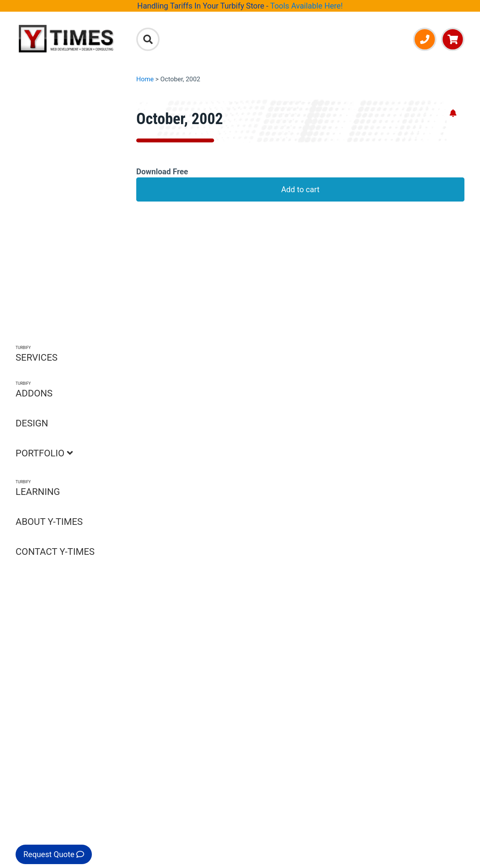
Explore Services (327, 519)
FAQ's (154, 246)
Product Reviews (173, 261)
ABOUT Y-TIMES (49, 522)
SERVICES (37, 354)
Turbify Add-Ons (419, 519)
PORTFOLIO (44, 453)
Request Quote (54, 854)
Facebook (424, 669)
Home (145, 79)
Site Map (167, 698)
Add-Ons (315, 640)
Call (414, 640)
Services (315, 625)
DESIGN (32, 423)
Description (164, 231)
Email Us (245, 514)
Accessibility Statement (193, 669)
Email (417, 625)
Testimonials (174, 684)
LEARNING (38, 488)
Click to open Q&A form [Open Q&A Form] (304, 394)
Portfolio (315, 669)
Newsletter (426, 654)
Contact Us (171, 640)
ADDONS (34, 390)
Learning (315, 684)
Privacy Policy (176, 654)
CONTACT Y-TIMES (55, 552)
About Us (168, 625)
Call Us (173, 514)
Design (312, 654)
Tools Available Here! (306, 6)
